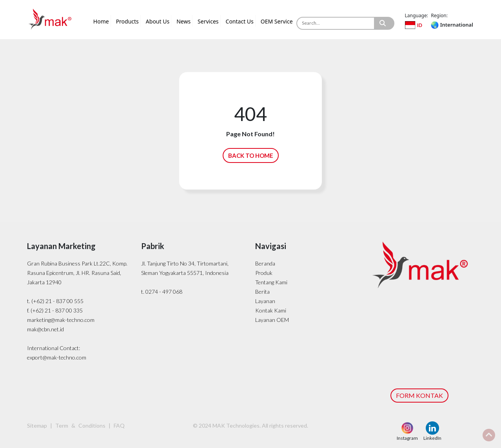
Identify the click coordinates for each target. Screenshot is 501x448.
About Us (158, 21)
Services (208, 21)
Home (101, 21)
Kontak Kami (271, 310)
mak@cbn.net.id (45, 329)
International (452, 25)
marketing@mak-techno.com (61, 320)
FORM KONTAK (419, 395)
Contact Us (240, 21)
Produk (264, 273)
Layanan (265, 301)
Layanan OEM (272, 320)
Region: (439, 15)
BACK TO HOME (251, 155)
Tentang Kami (271, 282)
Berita (262, 292)
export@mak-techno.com (57, 357)
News (183, 21)
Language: (417, 15)
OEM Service (277, 21)
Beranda (265, 263)
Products (127, 21)
